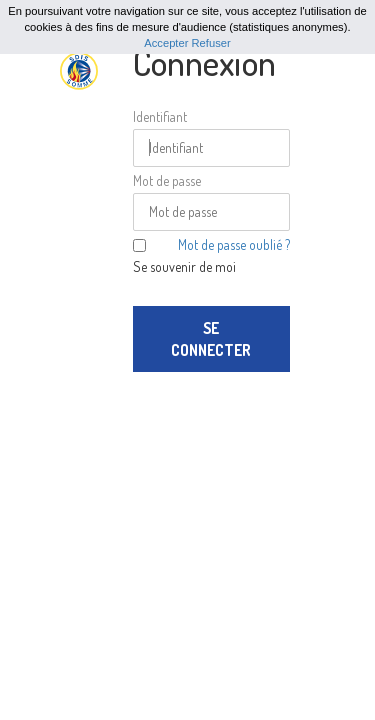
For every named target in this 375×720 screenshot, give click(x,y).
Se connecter (211, 339)
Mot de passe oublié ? (234, 244)
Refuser (211, 43)
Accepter (166, 43)
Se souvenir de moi (184, 266)
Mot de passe (167, 181)
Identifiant (160, 117)
